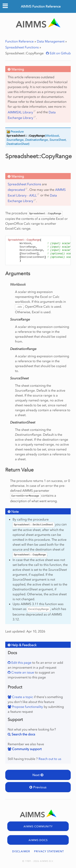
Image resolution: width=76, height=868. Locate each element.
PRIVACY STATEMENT (49, 851)
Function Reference (19, 41)
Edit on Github (60, 53)
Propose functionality (27, 707)
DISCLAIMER (21, 851)
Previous (38, 787)
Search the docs (23, 734)
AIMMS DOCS (38, 840)
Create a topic (22, 697)
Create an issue (22, 672)
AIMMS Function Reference (41, 6)
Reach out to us (50, 759)
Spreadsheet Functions (22, 47)
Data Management (51, 41)
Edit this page (21, 662)
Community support (26, 749)
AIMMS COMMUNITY (38, 826)
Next (38, 775)
